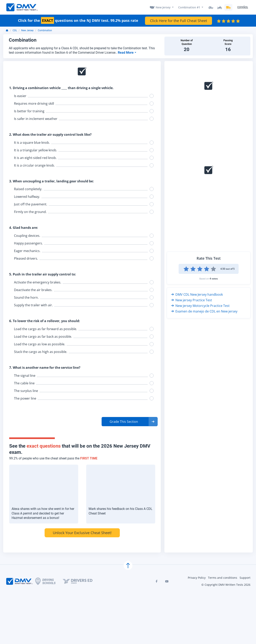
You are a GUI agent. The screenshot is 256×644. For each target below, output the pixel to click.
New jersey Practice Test (191, 300)
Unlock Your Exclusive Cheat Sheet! (82, 533)
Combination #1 (189, 7)
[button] (130, 422)
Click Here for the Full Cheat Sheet (178, 21)
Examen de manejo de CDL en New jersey (204, 311)
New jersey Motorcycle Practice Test (200, 306)
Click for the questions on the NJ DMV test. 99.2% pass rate (78, 21)
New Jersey (163, 7)
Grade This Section (124, 422)
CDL (15, 31)
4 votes (214, 279)
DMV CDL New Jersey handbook (197, 294)
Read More (126, 53)
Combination (45, 31)
